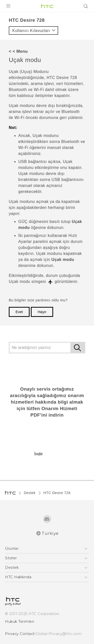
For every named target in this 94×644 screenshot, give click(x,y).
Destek (30, 493)
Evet (19, 312)
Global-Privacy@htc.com (59, 634)
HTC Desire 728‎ (57, 493)
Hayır (42, 312)
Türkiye (50, 533)
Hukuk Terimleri (20, 622)
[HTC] (47, 6)
